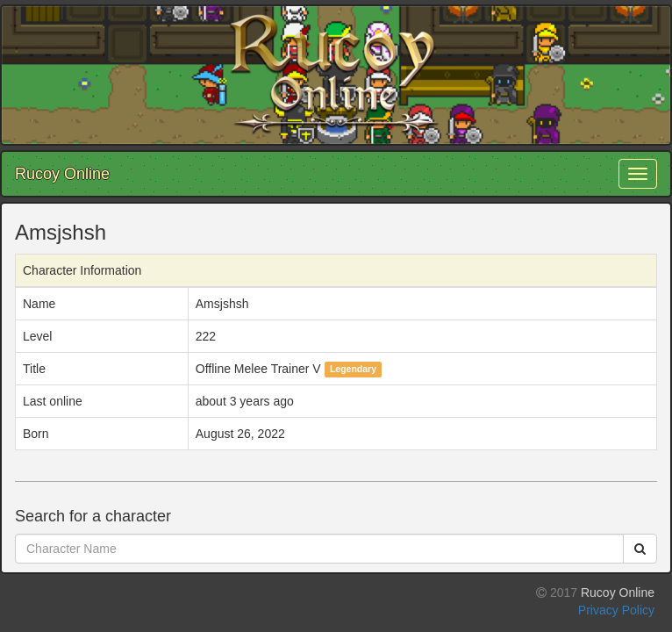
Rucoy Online (62, 174)
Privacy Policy (616, 610)
